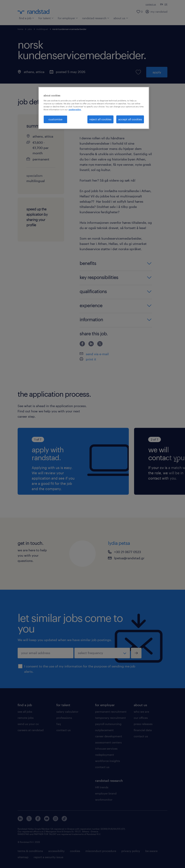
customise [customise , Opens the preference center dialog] (55, 119)
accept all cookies (130, 119)
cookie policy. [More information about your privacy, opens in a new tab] (75, 110)
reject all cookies (100, 119)
